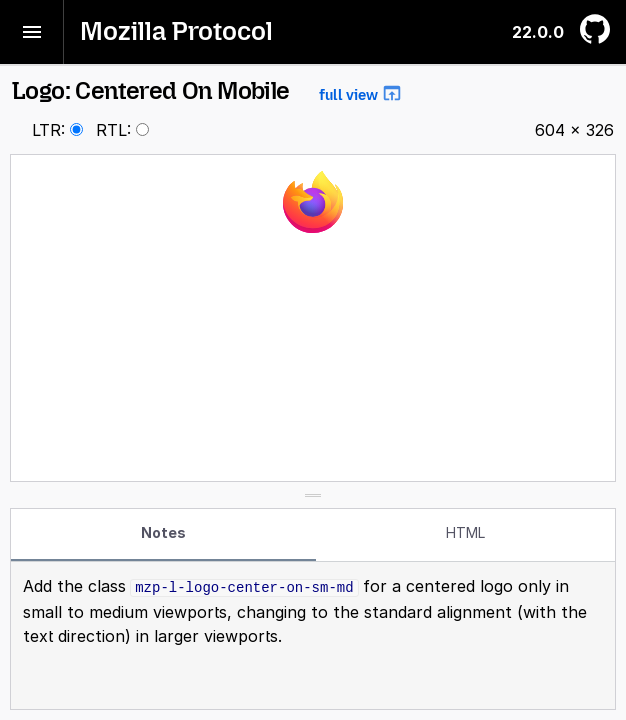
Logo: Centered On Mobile (207, 90)
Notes (163, 532)
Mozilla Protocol (176, 31)
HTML (465, 532)
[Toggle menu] (32, 32)
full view (361, 93)
